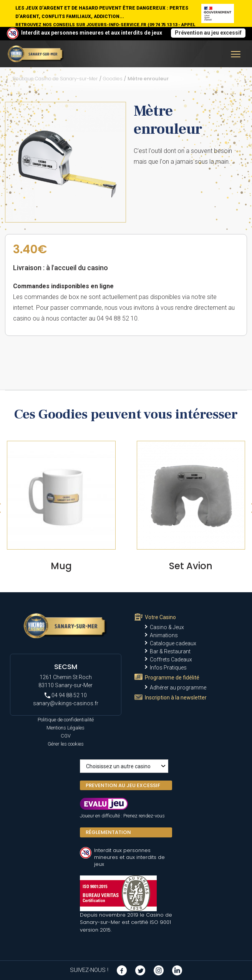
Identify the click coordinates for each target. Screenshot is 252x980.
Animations (164, 635)
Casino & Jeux (167, 627)
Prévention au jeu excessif (208, 33)
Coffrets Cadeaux (171, 659)
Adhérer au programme (178, 688)
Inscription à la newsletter (176, 698)
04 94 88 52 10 (66, 695)
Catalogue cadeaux (173, 643)
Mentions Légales (65, 728)
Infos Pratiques (168, 668)
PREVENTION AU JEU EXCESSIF (123, 785)
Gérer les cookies (66, 744)
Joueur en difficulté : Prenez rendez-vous (122, 816)
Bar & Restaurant (170, 651)
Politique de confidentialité (66, 720)
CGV (66, 736)
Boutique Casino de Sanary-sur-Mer (55, 79)
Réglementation (108, 832)
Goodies (113, 79)
